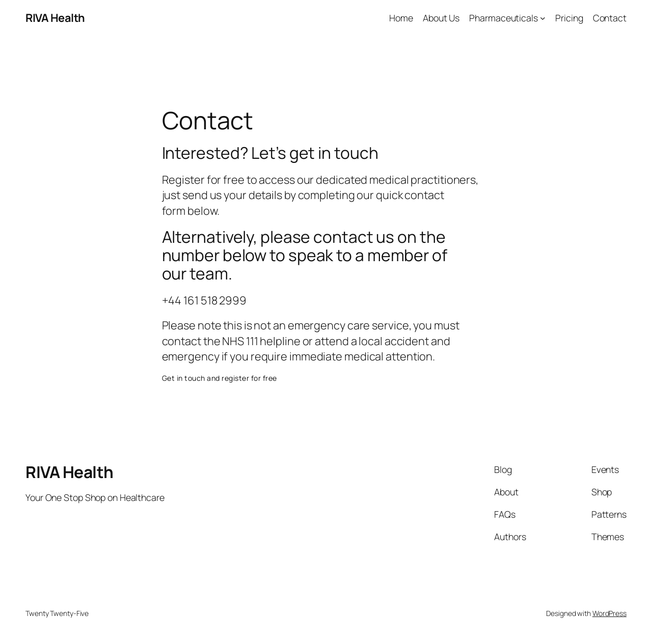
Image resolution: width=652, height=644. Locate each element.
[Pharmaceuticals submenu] (543, 18)
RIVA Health (55, 18)
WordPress (609, 613)
